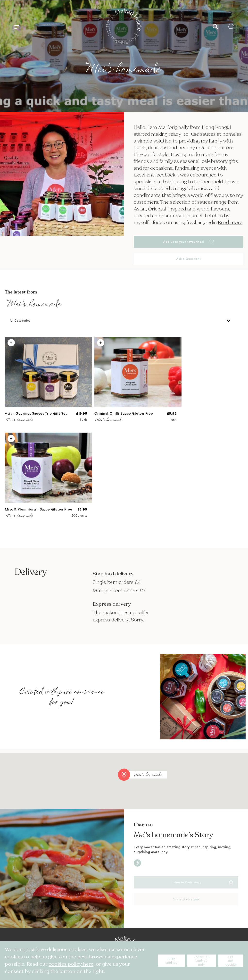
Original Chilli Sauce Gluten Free (124, 414)
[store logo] (124, 27)
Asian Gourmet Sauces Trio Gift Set (36, 414)
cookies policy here (71, 964)
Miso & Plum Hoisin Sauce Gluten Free (39, 510)
